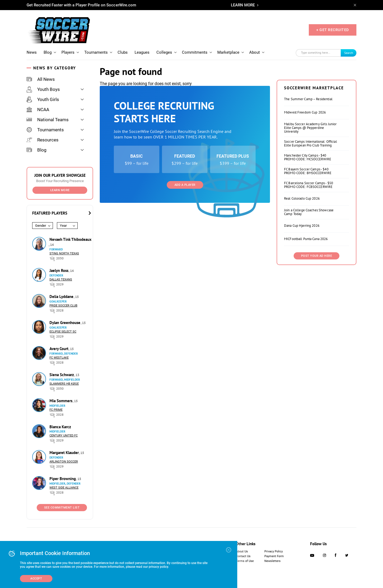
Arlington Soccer (64, 462)
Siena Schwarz (62, 375)
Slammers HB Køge (64, 384)
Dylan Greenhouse (65, 323)
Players (68, 52)
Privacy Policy (274, 551)
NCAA (38, 110)
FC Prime (56, 410)
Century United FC (64, 436)
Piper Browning (63, 479)
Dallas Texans (61, 280)
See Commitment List (62, 508)
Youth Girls (43, 99)
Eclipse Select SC (63, 332)
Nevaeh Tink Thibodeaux (70, 239)
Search (349, 53)
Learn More (60, 190)
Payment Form (274, 556)
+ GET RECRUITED (333, 30)
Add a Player (185, 185)
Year (63, 226)
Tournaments (96, 52)
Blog (48, 52)
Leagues (142, 52)
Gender (41, 226)
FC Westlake (59, 358)
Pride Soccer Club (63, 306)
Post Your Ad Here (317, 256)
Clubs (123, 52)
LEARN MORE (243, 5)
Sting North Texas (64, 253)
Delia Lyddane (62, 297)
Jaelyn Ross (59, 270)
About (255, 52)
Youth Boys (43, 89)
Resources (43, 140)
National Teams (48, 120)
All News (41, 79)
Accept (36, 579)
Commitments (195, 52)
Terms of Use (245, 561)
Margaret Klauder (65, 453)
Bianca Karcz (60, 427)
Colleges (164, 52)
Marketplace (228, 52)
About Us (242, 551)
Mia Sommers (61, 401)
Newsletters (272, 561)
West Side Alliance (64, 488)
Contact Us (243, 556)
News (32, 52)
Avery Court (59, 349)
